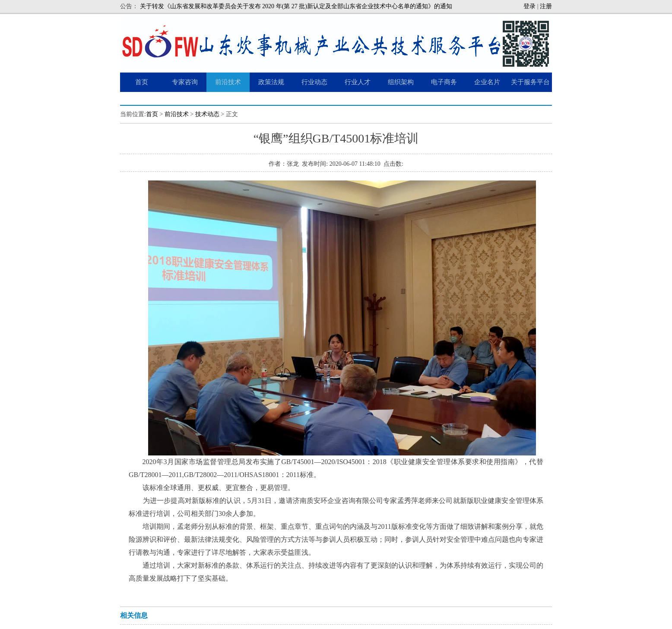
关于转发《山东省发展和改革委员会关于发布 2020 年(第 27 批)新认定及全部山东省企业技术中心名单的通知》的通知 (296, 6)
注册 (546, 6)
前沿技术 (177, 114)
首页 (152, 114)
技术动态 (207, 114)
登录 (529, 6)
